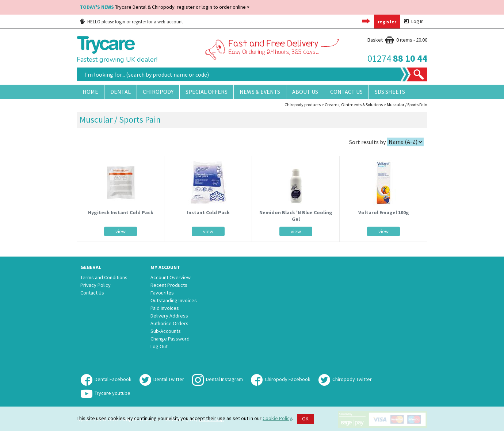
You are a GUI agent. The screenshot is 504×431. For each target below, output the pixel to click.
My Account (165, 267)
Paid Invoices (165, 308)
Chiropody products (303, 105)
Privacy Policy (96, 285)
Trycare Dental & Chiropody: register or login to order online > (165, 7)
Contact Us (346, 92)
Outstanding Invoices (174, 300)
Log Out (159, 346)
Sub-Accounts (166, 331)
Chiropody (158, 92)
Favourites (162, 293)
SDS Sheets (390, 92)
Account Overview (171, 277)
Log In (414, 21)
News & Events (260, 92)
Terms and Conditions (104, 277)
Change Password (170, 339)
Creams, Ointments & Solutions (354, 105)
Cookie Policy (277, 418)
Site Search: (77, 68)
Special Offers (207, 92)
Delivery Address (169, 316)
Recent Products (169, 285)
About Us (305, 92)
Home (90, 92)
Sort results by (367, 142)
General (91, 267)
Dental (121, 92)
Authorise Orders (169, 323)
